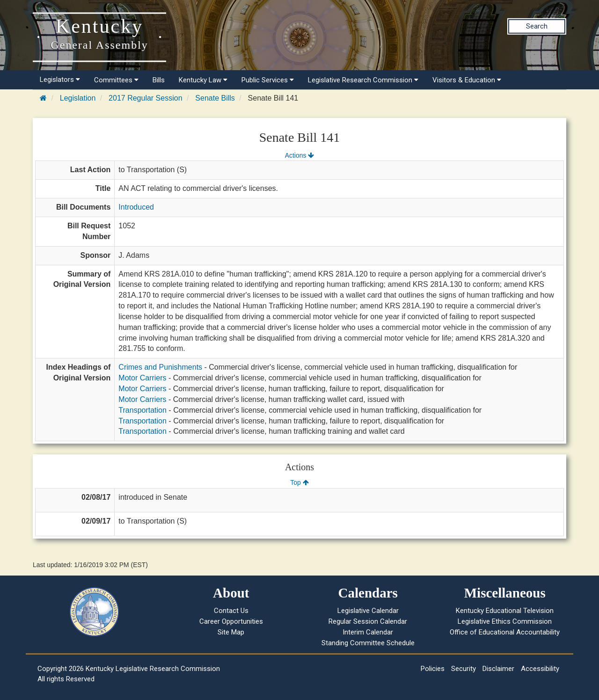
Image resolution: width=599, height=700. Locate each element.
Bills (159, 80)
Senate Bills (215, 98)
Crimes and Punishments (160, 367)
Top (299, 482)
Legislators (60, 80)
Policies (433, 669)
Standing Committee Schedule (368, 643)
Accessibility (540, 669)
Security (464, 669)
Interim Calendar (368, 632)
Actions (299, 155)
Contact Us (231, 611)
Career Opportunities (231, 621)
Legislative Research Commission (363, 80)
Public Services (268, 80)
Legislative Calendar (368, 611)
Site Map (231, 632)
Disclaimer (498, 669)
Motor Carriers (142, 378)
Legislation (78, 98)
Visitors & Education (467, 80)
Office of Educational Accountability (505, 632)
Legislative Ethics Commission (505, 621)
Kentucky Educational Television (505, 611)
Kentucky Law (203, 80)
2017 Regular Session (145, 98)
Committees (116, 80)
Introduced (136, 207)
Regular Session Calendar (368, 621)
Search (537, 26)
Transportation (142, 410)
